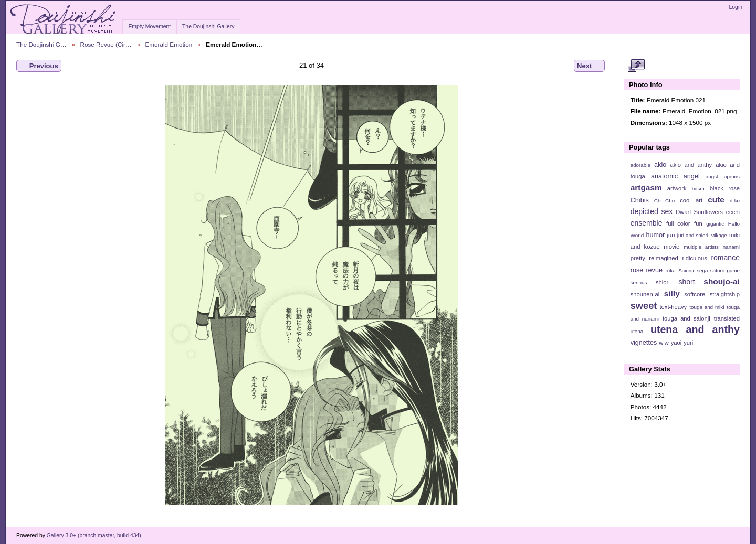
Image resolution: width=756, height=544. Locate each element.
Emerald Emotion (169, 44)
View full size (636, 66)
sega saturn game (718, 270)
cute (716, 200)
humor (655, 235)
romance (725, 258)
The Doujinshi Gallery (208, 26)
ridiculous (694, 258)
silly (672, 294)
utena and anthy (695, 329)
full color (678, 223)
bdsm (698, 189)
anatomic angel (675, 176)
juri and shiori (693, 235)
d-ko (735, 201)
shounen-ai (645, 294)
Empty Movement (149, 26)
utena (637, 331)
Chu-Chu (664, 201)
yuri (688, 343)
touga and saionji (686, 318)
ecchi (733, 212)
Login (736, 7)
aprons (732, 177)
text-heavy (673, 307)
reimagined (664, 258)
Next (589, 66)
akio (660, 165)
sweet (644, 306)
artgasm (646, 188)
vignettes (644, 343)
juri (671, 235)
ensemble (647, 223)
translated (727, 318)
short (686, 282)
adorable (640, 165)
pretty (638, 258)
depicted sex (652, 211)
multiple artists (701, 247)
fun (698, 223)
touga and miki (707, 307)
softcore (695, 294)
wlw (664, 343)
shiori (663, 282)
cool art (691, 200)
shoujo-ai (722, 281)
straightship (725, 294)
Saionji (686, 270)
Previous (39, 66)
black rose (725, 188)
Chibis (640, 200)
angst (712, 177)
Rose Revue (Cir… (106, 44)
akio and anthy (691, 165)
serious (639, 282)
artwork (677, 188)
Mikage (719, 235)
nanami (731, 247)
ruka (671, 270)
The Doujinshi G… (41, 44)
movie (671, 247)
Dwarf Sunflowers (699, 212)
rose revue (647, 270)
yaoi (676, 343)
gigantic (715, 224)
